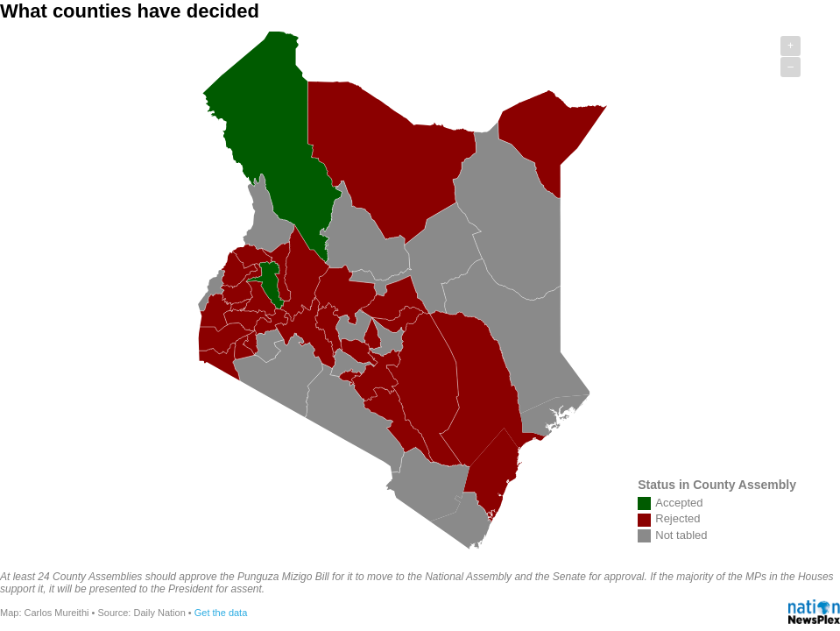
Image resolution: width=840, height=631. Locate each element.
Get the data (221, 613)
